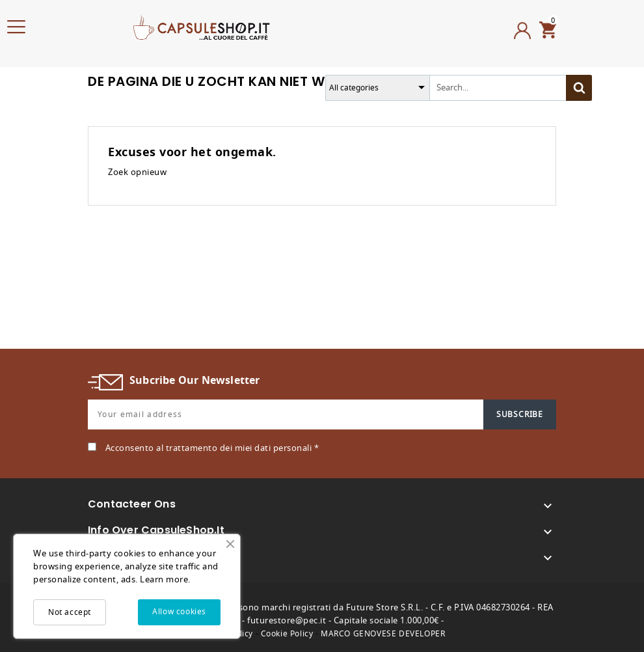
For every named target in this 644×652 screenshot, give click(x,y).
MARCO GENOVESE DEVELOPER (383, 634)
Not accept (70, 612)
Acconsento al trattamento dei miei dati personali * (212, 448)
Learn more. (165, 579)
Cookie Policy (287, 634)
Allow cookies (179, 612)
